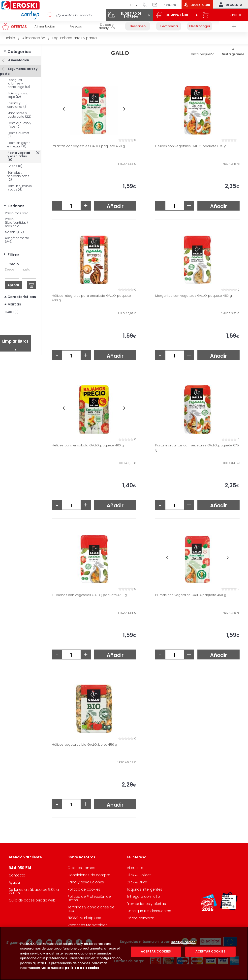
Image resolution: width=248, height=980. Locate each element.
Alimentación (18, 60)
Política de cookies (84, 889)
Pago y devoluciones (86, 882)
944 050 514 (147, 4)
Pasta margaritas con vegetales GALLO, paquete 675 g (197, 448)
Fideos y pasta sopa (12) (18, 95)
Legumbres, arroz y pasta (19, 71)
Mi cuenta (229, 4)
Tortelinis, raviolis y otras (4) (20, 188)
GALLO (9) (12, 312)
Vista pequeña (203, 54)
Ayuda (14, 882)
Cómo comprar (140, 918)
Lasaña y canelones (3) (17, 105)
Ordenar (16, 206)
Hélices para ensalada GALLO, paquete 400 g (88, 445)
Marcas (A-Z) (14, 232)
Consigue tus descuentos (149, 911)
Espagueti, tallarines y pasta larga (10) (19, 83)
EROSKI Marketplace (84, 918)
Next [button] (124, 109)
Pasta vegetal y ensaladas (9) (19, 156)
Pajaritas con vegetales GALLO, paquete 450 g (88, 146)
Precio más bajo (17, 213)
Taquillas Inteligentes (144, 889)
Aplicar (14, 285)
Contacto (17, 875)
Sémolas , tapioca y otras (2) (18, 176)
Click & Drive (137, 882)
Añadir (115, 206)
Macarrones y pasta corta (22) (19, 115)
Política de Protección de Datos (89, 898)
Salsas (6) (15, 166)
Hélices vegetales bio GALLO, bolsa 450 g (84, 745)
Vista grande (233, 54)
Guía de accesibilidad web (32, 900)
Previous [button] (64, 109)
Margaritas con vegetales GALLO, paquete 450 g (194, 296)
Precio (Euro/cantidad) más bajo (16, 223)
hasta (26, 269)
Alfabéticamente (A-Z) (17, 240)
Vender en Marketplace (88, 925)
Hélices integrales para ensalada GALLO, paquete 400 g (91, 298)
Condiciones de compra (89, 875)
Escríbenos (157, 4)
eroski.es (170, 5)
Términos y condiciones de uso (91, 909)
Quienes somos (81, 868)
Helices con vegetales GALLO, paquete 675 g (191, 146)
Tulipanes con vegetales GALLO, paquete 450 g (89, 595)
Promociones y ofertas (146, 904)
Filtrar (13, 255)
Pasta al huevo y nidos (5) (19, 125)
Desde (10, 269)
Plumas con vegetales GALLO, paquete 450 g (191, 595)
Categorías (19, 52)
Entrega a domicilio (143, 897)
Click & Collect (139, 875)
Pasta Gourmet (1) (18, 135)
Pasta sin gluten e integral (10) (19, 145)
